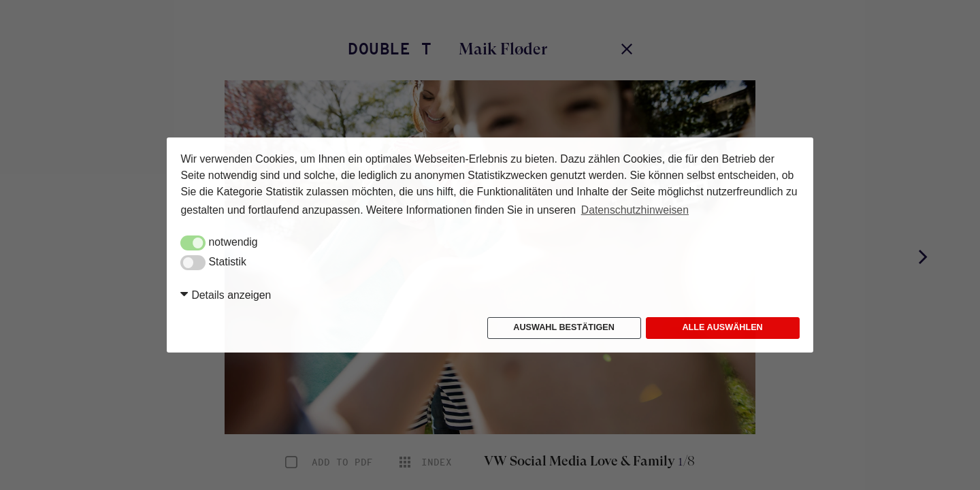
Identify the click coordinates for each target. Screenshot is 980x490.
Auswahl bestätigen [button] (564, 327)
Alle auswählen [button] (722, 327)
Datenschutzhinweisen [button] (635, 210)
